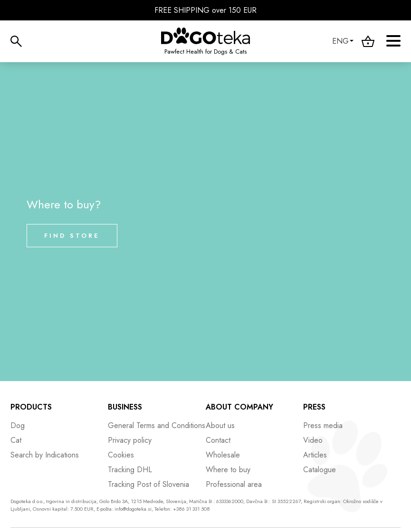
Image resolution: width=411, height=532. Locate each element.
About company (239, 407)
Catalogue (320, 470)
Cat (16, 440)
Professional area (234, 484)
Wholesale (223, 455)
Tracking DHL (130, 470)
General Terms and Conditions (157, 425)
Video (313, 440)
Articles (315, 455)
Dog (18, 425)
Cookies (121, 455)
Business (125, 407)
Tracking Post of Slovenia (148, 484)
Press (314, 407)
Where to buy (228, 470)
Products (31, 407)
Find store (72, 236)
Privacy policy (130, 440)
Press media (323, 425)
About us (220, 425)
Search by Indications (45, 455)
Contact (218, 440)
